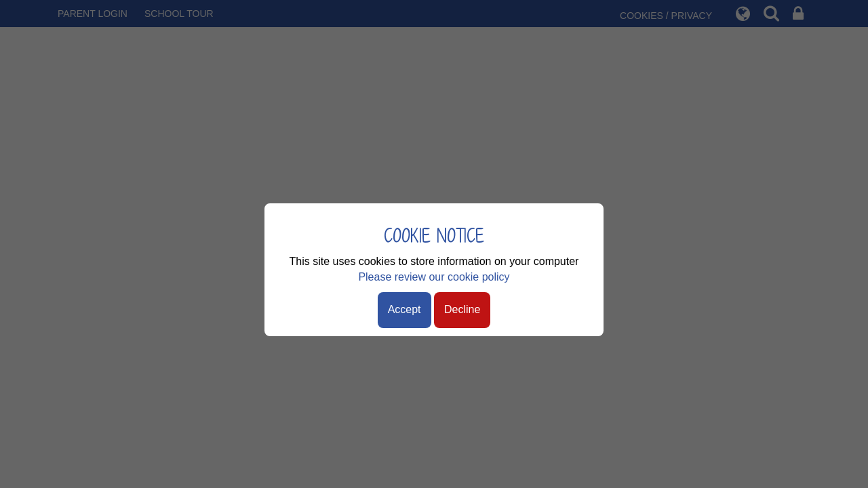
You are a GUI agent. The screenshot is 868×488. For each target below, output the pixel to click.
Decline (462, 309)
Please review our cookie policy (434, 277)
